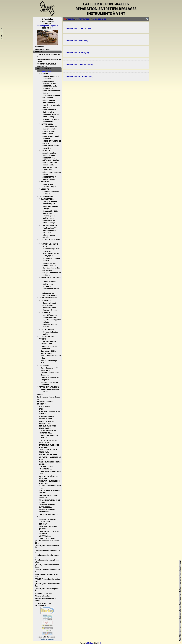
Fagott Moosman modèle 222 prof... (51, 316)
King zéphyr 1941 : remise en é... (48, 352)
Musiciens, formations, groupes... (48, 528)
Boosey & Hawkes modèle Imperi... (50, 203)
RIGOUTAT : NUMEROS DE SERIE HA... (49, 482)
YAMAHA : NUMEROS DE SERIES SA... (49, 496)
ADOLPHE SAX (45, 406)
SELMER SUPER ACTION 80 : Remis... (52, 159)
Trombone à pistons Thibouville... (49, 347)
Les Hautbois (47, 300)
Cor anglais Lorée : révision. (50, 333)
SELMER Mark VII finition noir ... (50, 111)
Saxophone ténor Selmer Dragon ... (50, 154)
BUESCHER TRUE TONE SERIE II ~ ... (52, 142)
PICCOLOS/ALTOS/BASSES (51, 278)
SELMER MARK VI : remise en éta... (50, 178)
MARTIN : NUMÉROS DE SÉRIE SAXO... (48, 477)
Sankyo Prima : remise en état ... (52, 274)
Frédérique (89, 643)
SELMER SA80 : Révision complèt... (51, 185)
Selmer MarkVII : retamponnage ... (50, 101)
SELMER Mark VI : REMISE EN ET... (50, 87)
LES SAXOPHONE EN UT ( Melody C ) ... (79, 78)
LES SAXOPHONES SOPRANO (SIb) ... (79, 29)
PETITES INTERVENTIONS (50, 387)
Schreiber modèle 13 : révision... (51, 326)
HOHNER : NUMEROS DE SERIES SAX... (49, 451)
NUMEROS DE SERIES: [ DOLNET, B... (46, 403)
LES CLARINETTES (47, 196)
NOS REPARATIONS (46, 69)
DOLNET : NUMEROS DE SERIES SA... (48, 437)
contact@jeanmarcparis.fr (47, 26)
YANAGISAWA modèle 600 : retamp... (51, 97)
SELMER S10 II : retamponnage (50, 222)
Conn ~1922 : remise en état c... (51, 193)
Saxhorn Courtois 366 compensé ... (49, 383)
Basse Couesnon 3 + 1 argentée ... (49, 369)
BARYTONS (46, 182)
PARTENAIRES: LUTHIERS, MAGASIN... (49, 532)
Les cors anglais (48, 329)
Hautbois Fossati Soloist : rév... (49, 304)
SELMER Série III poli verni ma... (51, 137)
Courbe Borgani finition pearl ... (50, 133)
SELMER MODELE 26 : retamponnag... (51, 116)
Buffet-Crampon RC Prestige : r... (50, 207)
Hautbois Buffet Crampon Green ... (51, 309)
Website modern (47, 639)
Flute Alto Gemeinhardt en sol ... (52, 288)
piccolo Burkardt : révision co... (50, 283)
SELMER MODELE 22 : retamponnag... (44, 604)
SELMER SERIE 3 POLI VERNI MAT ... (51, 77)
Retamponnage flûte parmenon (51, 250)
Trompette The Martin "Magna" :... (50, 379)
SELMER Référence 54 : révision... (52, 92)
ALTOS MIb (46, 74)
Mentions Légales (43, 596)
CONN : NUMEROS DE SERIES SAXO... (48, 427)
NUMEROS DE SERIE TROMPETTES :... (47, 511)
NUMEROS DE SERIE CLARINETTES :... (47, 506)
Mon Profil (39, 47)
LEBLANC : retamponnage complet (49, 235)
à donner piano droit (44, 593)
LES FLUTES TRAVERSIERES (49, 241)
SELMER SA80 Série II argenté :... (51, 147)
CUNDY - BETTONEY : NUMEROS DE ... (47, 432)
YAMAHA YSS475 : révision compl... (50, 128)
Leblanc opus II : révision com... (49, 217)
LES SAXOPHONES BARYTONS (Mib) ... (79, 66)
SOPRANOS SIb (48, 124)
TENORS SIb (46, 150)
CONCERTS (44, 524)
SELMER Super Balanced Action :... (51, 82)
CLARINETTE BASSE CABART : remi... (48, 343)
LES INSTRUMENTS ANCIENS (46, 338)
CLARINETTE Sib (48, 199)
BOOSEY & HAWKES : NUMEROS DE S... (47, 422)
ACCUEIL (39, 52)
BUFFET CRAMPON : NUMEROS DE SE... (47, 417)
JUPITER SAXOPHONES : (49, 455)
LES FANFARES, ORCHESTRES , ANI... (48, 537)
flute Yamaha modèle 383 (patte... (51, 269)
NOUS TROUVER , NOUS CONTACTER (47, 65)
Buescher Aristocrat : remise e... (51, 106)
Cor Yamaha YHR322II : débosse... (50, 374)
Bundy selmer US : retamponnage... (50, 229)
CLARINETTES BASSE (50, 225)
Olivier (100, 643)
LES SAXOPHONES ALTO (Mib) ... (77, 41)
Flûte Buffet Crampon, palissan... (52, 259)
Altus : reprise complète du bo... (50, 294)
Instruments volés (43, 49)
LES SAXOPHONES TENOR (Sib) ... (77, 54)
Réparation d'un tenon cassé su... (50, 391)
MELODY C (46, 189)
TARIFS (41, 394)
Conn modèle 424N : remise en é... (51, 212)
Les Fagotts (46, 312)
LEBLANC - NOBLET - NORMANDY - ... (47, 468)
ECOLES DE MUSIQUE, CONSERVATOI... (48, 520)
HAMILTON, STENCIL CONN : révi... (51, 168)
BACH (42, 409)
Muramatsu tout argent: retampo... (51, 264)
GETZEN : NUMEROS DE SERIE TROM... (48, 441)
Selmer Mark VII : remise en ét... (50, 164)
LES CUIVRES (45, 365)
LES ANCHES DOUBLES (49, 298)
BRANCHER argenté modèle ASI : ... (51, 120)
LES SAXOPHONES (46, 71)
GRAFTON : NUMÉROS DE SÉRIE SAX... (49, 446)
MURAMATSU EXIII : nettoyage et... (51, 255)
